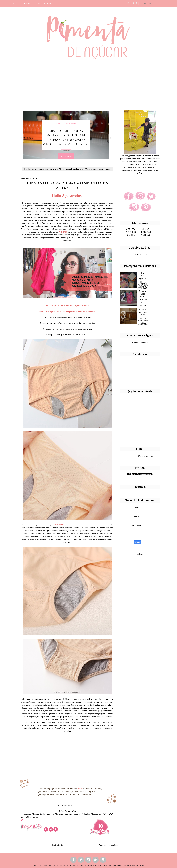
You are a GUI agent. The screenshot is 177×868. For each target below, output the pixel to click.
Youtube (35, 817)
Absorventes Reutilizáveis (43, 814)
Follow (140, 554)
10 (101, 826)
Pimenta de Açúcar (140, 342)
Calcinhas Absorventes (92, 814)
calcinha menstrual (73, 814)
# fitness (131, 232)
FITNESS (47, 3)
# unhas (145, 235)
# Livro (146, 229)
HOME (15, 3)
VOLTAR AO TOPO (136, 866)
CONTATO (26, 3)
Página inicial (58, 845)
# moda (131, 235)
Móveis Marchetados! (143, 312)
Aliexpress (59, 814)
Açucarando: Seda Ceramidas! (143, 297)
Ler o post (66, 156)
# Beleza (131, 229)
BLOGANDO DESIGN (117, 866)
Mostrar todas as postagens (98, 169)
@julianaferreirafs (146, 456)
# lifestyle (146, 232)
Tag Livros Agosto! (143, 276)
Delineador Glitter (66, 123)
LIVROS (37, 3)
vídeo (28, 817)
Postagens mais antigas (109, 845)
